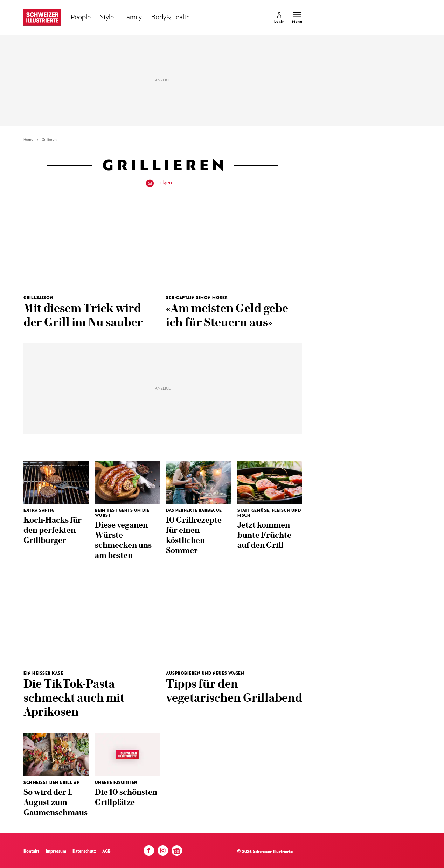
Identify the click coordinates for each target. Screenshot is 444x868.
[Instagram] (163, 852)
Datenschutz (84, 852)
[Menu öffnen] (297, 18)
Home (28, 140)
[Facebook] (149, 852)
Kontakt (31, 852)
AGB (106, 852)
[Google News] (177, 853)
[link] (279, 18)
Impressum (56, 852)
